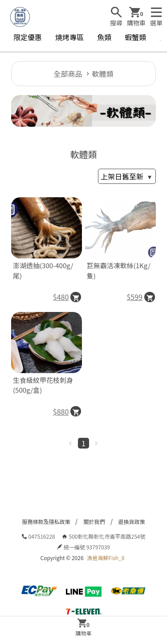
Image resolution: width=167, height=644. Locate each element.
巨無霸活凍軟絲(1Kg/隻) (119, 270)
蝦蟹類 (135, 37)
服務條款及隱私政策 (46, 521)
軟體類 (103, 74)
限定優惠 (28, 37)
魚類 (104, 37)
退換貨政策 (132, 521)
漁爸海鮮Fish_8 (106, 558)
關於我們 (94, 521)
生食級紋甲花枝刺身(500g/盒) (43, 385)
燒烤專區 (69, 37)
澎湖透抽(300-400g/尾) (43, 270)
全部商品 (68, 74)
